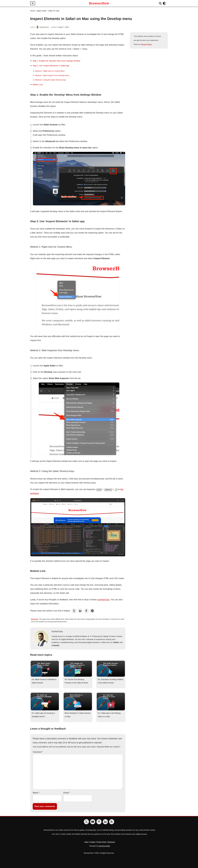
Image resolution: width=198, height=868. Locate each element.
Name (36, 793)
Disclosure (35, 619)
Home (33, 11)
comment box (103, 600)
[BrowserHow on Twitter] (86, 822)
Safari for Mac (54, 11)
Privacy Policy (146, 44)
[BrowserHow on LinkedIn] (105, 822)
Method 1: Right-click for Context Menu (50, 71)
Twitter (116, 642)
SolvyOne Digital (104, 846)
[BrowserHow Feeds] (112, 822)
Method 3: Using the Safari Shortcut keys (51, 80)
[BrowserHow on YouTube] (93, 822)
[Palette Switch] (164, 3)
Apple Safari (41, 11)
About (86, 842)
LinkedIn (55, 645)
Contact (92, 842)
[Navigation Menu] (33, 3)
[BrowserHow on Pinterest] (99, 822)
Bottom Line (38, 85)
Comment (38, 752)
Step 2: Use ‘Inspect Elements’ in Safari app (51, 66)
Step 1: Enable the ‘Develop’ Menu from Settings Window (56, 61)
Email (67, 793)
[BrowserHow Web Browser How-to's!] (99, 3)
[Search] (160, 3)
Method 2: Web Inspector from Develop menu (52, 75)
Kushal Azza (44, 27)
